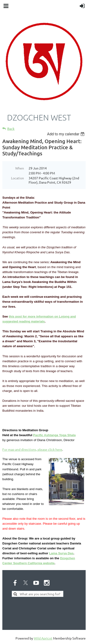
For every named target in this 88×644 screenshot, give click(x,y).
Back (11, 129)
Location (17, 178)
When (20, 168)
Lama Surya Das (61, 553)
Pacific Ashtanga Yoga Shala (54, 435)
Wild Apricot (43, 638)
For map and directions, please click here (32, 449)
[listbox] (66, 134)
